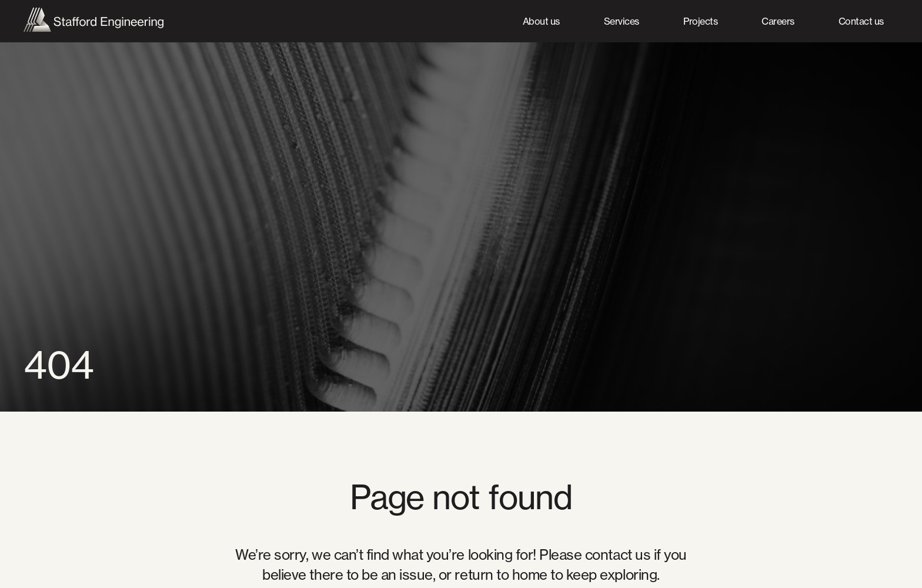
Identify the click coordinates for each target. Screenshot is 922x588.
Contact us (861, 21)
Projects (700, 21)
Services (622, 21)
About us (541, 21)
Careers (778, 21)
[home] (93, 21)
